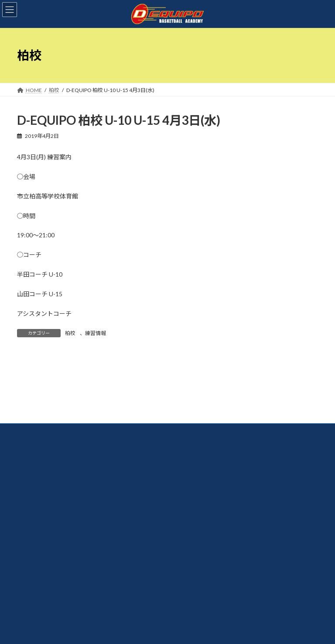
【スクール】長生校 (205, 478)
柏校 (70, 333)
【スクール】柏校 (203, 466)
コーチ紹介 (38, 466)
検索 (268, 364)
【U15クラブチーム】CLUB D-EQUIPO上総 (233, 513)
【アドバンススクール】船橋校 (219, 489)
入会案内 (35, 489)
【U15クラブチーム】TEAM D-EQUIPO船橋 (233, 501)
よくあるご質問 (43, 501)
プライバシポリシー (48, 524)
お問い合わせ (41, 513)
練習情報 (96, 333)
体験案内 (35, 478)
